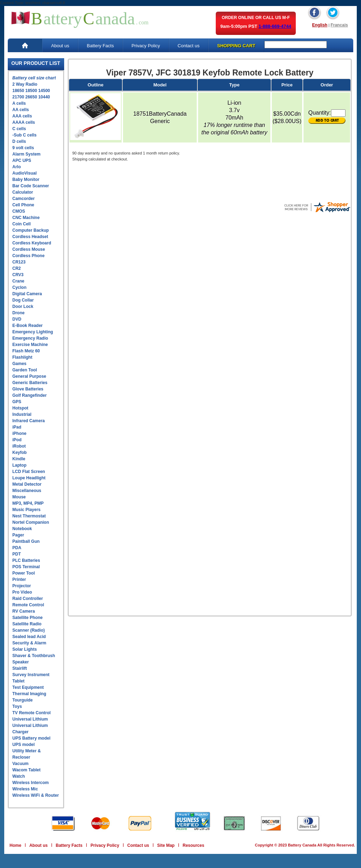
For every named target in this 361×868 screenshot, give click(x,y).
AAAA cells (24, 122)
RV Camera (24, 611)
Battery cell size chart (34, 78)
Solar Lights (25, 649)
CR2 (17, 268)
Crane (18, 281)
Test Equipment (28, 687)
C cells (19, 129)
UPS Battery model (31, 738)
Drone (19, 313)
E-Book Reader (27, 326)
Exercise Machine (30, 345)
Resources (193, 845)
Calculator (23, 192)
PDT (17, 554)
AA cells (21, 110)
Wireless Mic (25, 789)
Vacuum (20, 764)
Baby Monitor (26, 180)
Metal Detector (27, 484)
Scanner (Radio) (29, 630)
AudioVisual (25, 173)
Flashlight (22, 357)
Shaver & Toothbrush (34, 656)
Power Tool (24, 573)
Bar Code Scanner (31, 186)
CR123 (19, 262)
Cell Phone (23, 205)
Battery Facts (100, 46)
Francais (339, 25)
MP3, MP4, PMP (28, 503)
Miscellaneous (27, 491)
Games (19, 364)
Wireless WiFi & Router (36, 795)
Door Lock (23, 306)
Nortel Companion (31, 522)
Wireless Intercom (30, 783)
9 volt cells (23, 148)
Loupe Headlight (29, 478)
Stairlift (20, 668)
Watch (19, 776)
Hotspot (20, 408)
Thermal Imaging (29, 694)
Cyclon (19, 287)
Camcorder (23, 199)
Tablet (18, 681)
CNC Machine (26, 218)
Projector (22, 586)
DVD (17, 319)
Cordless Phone (28, 256)
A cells (19, 103)
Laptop (19, 465)
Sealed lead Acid (29, 637)
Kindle (19, 459)
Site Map (166, 845)
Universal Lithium (30, 719)
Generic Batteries (30, 383)
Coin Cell (22, 224)
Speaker (21, 662)
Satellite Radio (27, 624)
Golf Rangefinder (29, 395)
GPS (17, 402)
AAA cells (22, 116)
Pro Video (22, 592)
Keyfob (20, 453)
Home (15, 845)
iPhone (19, 433)
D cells (19, 141)
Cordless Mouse (29, 249)
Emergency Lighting (33, 332)
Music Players (26, 510)
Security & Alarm (29, 643)
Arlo (17, 167)
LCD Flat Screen (29, 472)
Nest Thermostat (29, 516)
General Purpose (29, 376)
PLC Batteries (26, 560)
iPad (17, 427)
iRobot (19, 446)
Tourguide (23, 700)
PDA (17, 548)
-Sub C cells (25, 135)
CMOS (19, 211)
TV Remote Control (32, 713)
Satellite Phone (27, 618)
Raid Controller (28, 599)
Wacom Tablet (26, 770)
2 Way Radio (25, 84)
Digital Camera (27, 294)
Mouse (19, 497)
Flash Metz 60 (26, 351)
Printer (19, 579)
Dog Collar (23, 300)
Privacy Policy (146, 46)
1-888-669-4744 (275, 26)
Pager (18, 535)
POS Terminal (26, 567)
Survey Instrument (31, 675)
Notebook (22, 529)
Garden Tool (25, 370)
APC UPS (22, 160)
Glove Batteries (28, 389)
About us (60, 46)
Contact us (189, 46)
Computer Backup (30, 230)
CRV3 (18, 275)
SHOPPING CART (236, 46)
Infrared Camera (29, 421)
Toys (17, 706)
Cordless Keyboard (32, 243)
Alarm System (26, 154)
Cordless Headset (30, 237)
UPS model (23, 745)
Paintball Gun (26, 541)
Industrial (22, 414)
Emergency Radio (30, 338)
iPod (17, 440)
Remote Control (28, 605)
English (320, 25)
